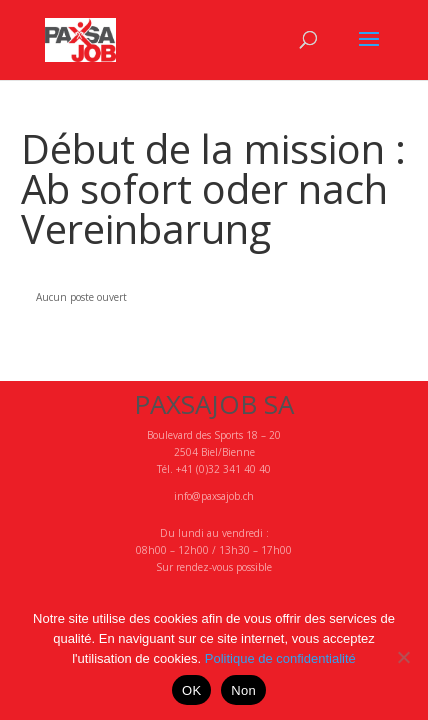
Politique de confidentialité (280, 658)
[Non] (403, 657)
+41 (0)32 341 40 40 (223, 469)
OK (191, 690)
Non (243, 690)
